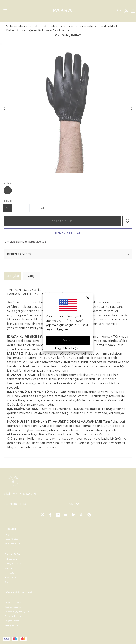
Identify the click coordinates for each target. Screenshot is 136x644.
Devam (68, 340)
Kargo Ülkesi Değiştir (68, 348)
